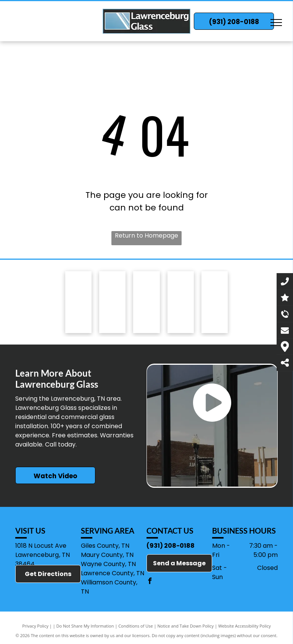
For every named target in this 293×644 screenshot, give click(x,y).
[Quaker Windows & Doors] (181, 314)
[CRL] (215, 321)
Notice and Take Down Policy (186, 626)
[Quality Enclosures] (146, 309)
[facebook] (150, 582)
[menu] (276, 23)
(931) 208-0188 (171, 546)
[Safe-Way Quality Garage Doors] (112, 305)
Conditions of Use (136, 626)
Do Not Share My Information (85, 626)
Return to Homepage (146, 235)
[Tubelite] (78, 303)
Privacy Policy (35, 626)
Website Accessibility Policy (245, 626)
